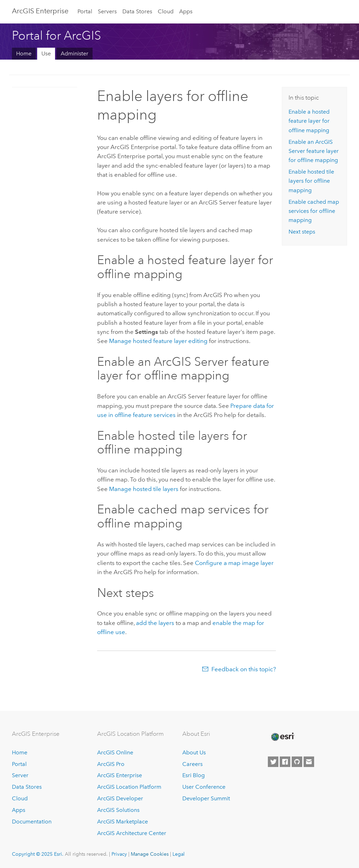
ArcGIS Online (115, 752)
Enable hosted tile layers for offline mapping (311, 181)
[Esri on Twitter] (273, 762)
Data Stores (137, 11)
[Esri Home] (282, 737)
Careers (192, 764)
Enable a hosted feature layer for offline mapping (309, 121)
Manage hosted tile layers (144, 489)
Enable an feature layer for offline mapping (314, 151)
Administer (74, 53)
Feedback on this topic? (244, 669)
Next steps (302, 232)
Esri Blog (194, 775)
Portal (85, 11)
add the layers (155, 623)
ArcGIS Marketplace (123, 822)
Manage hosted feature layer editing (158, 341)
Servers (107, 11)
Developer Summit (206, 798)
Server (20, 775)
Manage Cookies (150, 854)
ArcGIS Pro (111, 764)
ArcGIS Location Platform (129, 787)
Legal (179, 854)
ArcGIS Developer (120, 798)
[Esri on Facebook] (285, 762)
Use (46, 53)
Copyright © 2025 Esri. (38, 854)
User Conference (204, 787)
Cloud (166, 11)
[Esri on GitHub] (297, 762)
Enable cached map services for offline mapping (314, 211)
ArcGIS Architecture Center (132, 833)
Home (24, 53)
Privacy (119, 854)
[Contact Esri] (309, 762)
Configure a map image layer (234, 563)
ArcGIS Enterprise (40, 11)
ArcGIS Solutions (118, 810)
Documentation (32, 822)
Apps (186, 11)
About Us (194, 752)
